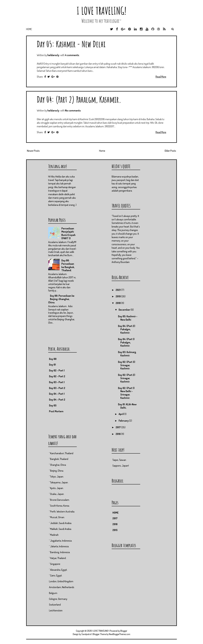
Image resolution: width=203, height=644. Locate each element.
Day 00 (53, 359)
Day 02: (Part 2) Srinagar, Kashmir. (127, 378)
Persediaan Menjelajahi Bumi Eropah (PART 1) (68, 233)
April (121, 414)
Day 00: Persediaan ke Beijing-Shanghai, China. (61, 299)
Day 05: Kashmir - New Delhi (71, 44)
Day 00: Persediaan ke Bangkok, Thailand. (68, 265)
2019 (118, 296)
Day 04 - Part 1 (57, 394)
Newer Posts (33, 151)
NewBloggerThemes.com (120, 634)
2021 (118, 290)
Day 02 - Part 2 (57, 376)
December (125, 310)
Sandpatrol (86, 634)
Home (29, 29)
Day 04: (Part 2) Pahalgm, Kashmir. (79, 99)
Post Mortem (56, 411)
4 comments (72, 55)
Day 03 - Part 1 (57, 382)
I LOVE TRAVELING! (101, 11)
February (124, 421)
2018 (118, 303)
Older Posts (170, 151)
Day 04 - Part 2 (57, 400)
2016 (118, 434)
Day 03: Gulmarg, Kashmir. (127, 354)
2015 (115, 530)
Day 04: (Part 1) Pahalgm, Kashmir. (126, 342)
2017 (118, 427)
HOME (116, 513)
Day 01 (52, 365)
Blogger (124, 631)
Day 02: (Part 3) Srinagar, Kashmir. (127, 365)
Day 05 (53, 405)
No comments (73, 110)
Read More (161, 77)
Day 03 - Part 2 (57, 388)
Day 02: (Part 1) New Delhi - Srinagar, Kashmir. (126, 393)
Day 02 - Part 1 (57, 370)
